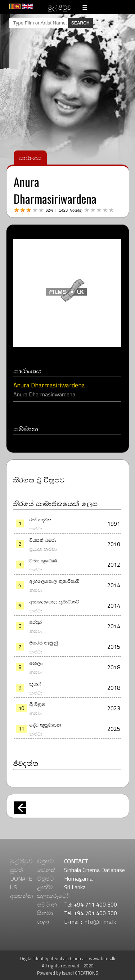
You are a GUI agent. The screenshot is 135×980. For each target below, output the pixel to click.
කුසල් (35, 683)
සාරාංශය (30, 158)
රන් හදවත (40, 519)
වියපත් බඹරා (43, 540)
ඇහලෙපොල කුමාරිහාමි (55, 581)
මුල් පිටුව (60, 7)
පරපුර (36, 622)
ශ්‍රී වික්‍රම (37, 704)
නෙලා (36, 663)
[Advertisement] (67, 889)
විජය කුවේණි (43, 560)
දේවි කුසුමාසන (45, 724)
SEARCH (80, 23)
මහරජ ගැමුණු (44, 642)
